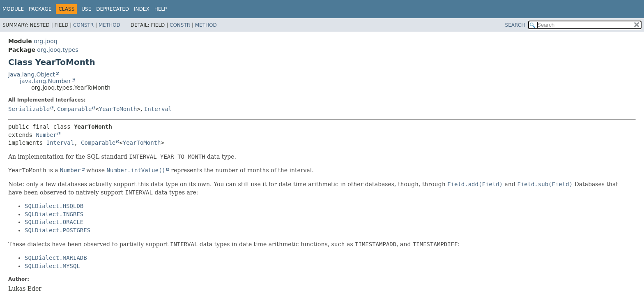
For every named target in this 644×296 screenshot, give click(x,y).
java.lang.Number (45, 81)
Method (109, 25)
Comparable (74, 109)
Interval (158, 109)
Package (40, 9)
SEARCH (515, 25)
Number (46, 135)
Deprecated (113, 9)
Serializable (29, 109)
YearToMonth (118, 109)
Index (142, 9)
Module (13, 9)
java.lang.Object (32, 74)
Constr (83, 25)
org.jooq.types (57, 50)
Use (86, 9)
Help (161, 9)
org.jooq (45, 41)
